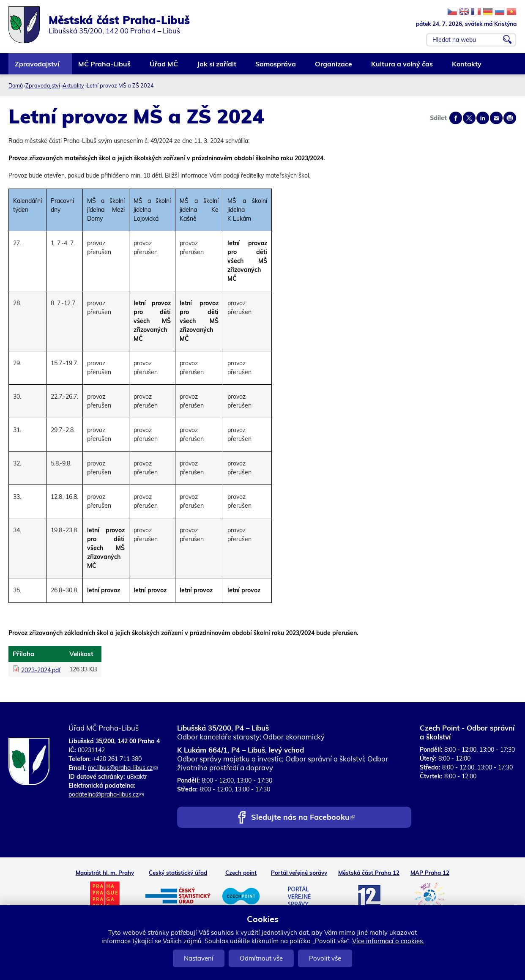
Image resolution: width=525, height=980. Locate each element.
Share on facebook (456, 118)
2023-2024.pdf (41, 670)
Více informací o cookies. (388, 941)
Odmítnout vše (261, 958)
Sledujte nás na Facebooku (303, 818)
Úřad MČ (164, 67)
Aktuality (73, 85)
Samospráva (276, 67)
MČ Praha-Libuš (105, 67)
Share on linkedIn (483, 118)
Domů (16, 85)
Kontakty (467, 67)
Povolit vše (325, 958)
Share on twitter (469, 118)
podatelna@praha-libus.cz (106, 794)
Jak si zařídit (217, 67)
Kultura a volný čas (402, 67)
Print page (510, 118)
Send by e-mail (496, 118)
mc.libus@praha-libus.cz (123, 768)
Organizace (334, 67)
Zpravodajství (37, 67)
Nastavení (199, 958)
